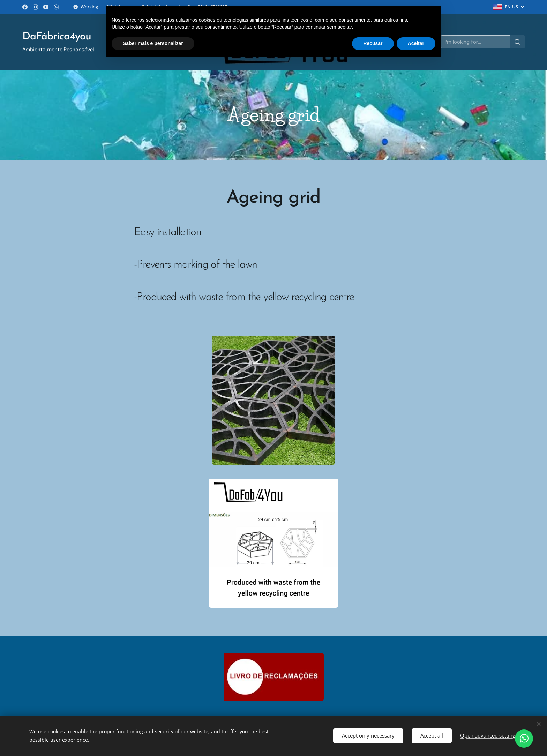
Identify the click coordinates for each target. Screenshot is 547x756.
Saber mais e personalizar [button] (153, 43)
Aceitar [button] (416, 43)
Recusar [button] (373, 43)
